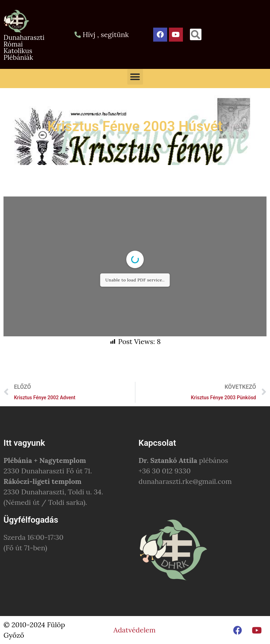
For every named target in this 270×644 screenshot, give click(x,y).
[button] (196, 34)
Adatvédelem (134, 630)
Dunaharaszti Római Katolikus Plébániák (24, 47)
